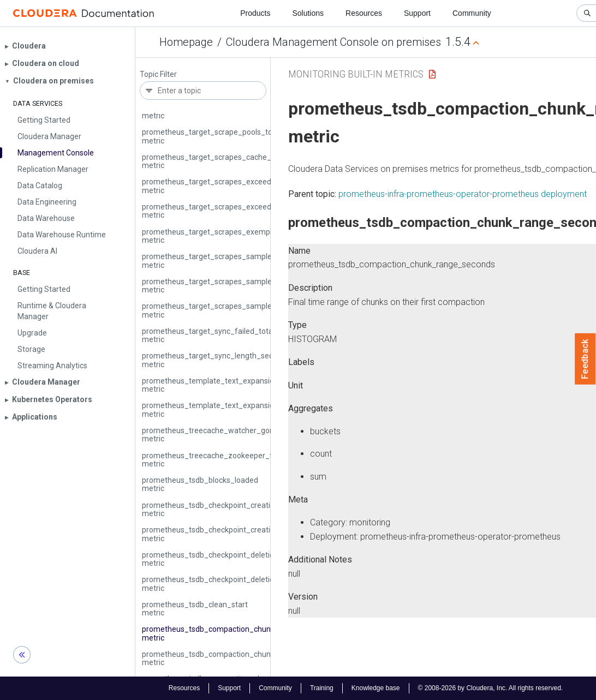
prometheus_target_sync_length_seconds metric (216, 360)
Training (322, 688)
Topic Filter (158, 74)
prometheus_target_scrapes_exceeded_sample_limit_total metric (246, 211)
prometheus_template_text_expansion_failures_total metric (236, 385)
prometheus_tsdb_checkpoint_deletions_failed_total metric (234, 559)
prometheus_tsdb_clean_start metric (195, 609)
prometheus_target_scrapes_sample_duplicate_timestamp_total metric (256, 261)
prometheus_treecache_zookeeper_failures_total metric (229, 460)
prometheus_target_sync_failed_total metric (208, 335)
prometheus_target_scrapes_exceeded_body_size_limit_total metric (251, 186)
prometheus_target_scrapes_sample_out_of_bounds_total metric (246, 286)
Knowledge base (376, 688)
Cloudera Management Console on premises (333, 42)
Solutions (308, 13)
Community (472, 13)
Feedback (585, 359)
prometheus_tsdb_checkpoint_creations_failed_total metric (234, 509)
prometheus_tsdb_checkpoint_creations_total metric (222, 534)
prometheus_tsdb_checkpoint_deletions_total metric (222, 584)
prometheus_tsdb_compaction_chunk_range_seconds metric (237, 633)
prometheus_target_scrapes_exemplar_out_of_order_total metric (246, 236)
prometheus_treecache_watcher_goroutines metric (220, 435)
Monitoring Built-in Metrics (356, 74)
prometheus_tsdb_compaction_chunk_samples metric (225, 658)
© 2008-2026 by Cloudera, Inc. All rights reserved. (491, 688)
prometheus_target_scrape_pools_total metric (211, 136)
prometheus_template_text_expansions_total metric (222, 409)
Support (417, 13)
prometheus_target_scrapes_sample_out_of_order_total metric (242, 310)
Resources (364, 13)
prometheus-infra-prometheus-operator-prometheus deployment (463, 194)
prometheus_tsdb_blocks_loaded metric (200, 484)
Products (255, 13)
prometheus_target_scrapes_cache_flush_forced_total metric (239, 161)
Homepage (186, 42)
